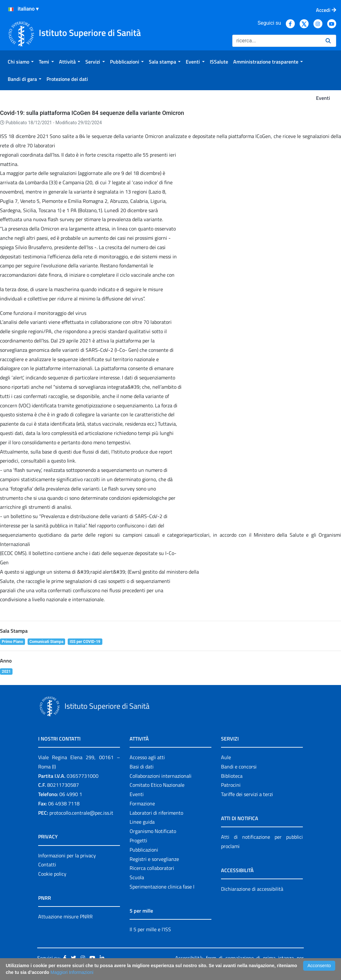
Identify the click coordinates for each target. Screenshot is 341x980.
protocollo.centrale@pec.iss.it (81, 813)
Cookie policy (52, 874)
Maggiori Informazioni (72, 972)
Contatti (47, 864)
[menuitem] (21, 62)
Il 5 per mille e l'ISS (150, 929)
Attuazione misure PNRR (65, 916)
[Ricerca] (276, 41)
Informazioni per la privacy (67, 855)
